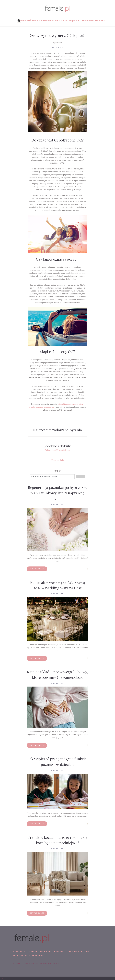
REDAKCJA (59, 952)
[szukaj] (52, 477)
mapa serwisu (36, 956)
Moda (36, 21)
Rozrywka (83, 21)
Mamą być (94, 21)
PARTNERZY (46, 952)
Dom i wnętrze (70, 21)
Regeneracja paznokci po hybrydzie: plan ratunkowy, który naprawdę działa (57, 493)
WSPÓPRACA (19, 952)
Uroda (59, 21)
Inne (101, 21)
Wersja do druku (58, 460)
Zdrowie (52, 21)
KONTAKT (33, 952)
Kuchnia (43, 21)
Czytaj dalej (37, 569)
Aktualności (26, 21)
